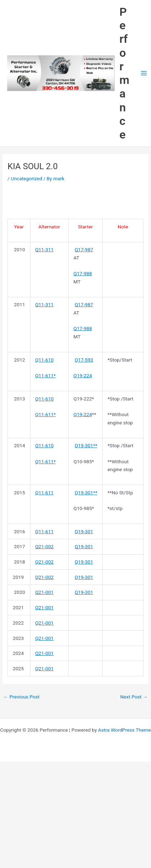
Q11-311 (44, 249)
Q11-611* (45, 375)
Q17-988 (83, 273)
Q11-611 (44, 493)
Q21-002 (44, 546)
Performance (125, 73)
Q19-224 (83, 375)
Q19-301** (86, 445)
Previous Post (21, 697)
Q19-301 (84, 531)
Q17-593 (84, 360)
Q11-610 (44, 360)
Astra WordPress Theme (124, 730)
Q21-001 (44, 592)
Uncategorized (26, 178)
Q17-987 (84, 249)
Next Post (134, 697)
